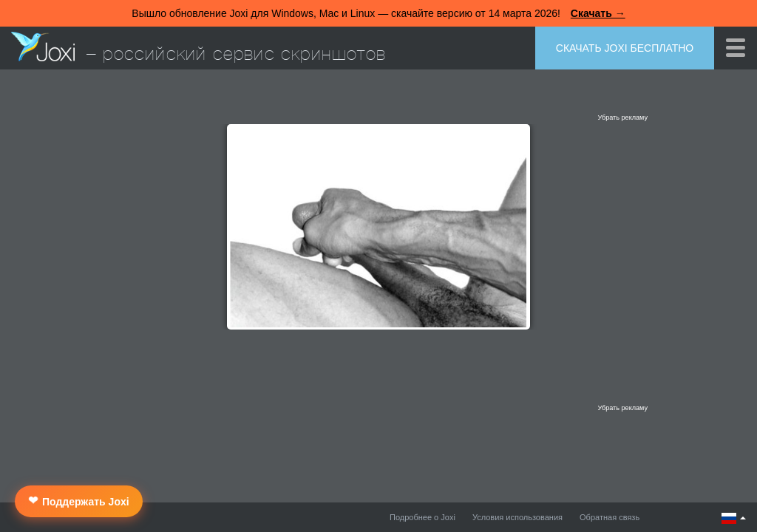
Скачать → (598, 13)
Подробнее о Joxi (422, 517)
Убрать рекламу (622, 117)
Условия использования (517, 517)
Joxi (43, 47)
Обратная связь (610, 517)
